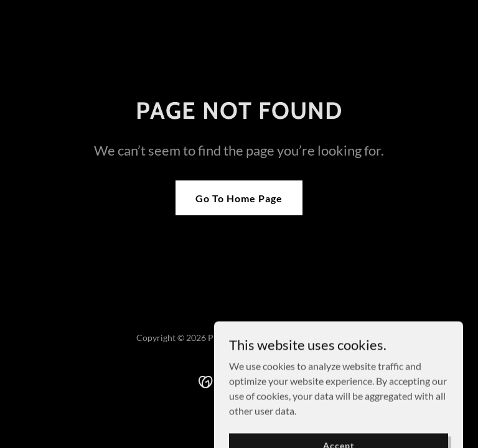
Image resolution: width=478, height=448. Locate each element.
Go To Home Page (239, 198)
